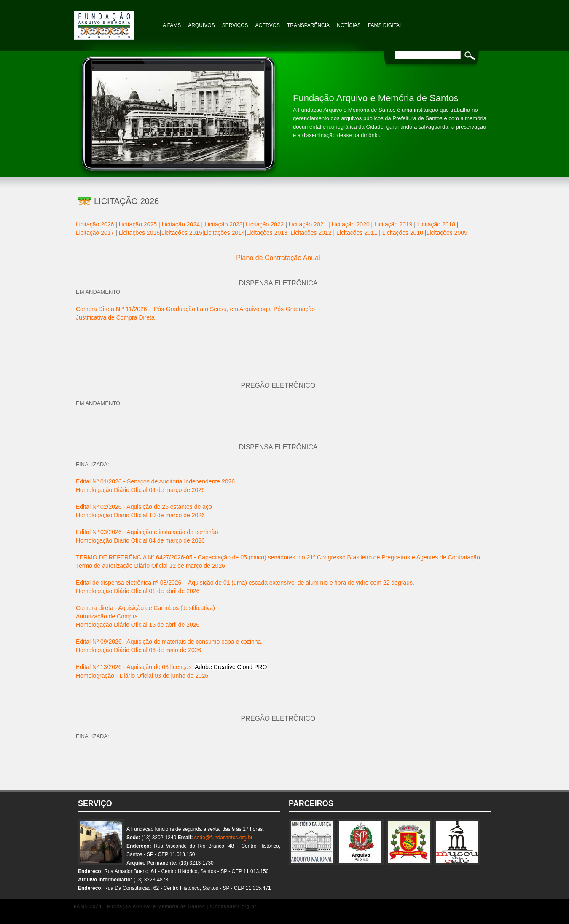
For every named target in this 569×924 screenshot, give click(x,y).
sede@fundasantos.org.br (223, 838)
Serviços (235, 25)
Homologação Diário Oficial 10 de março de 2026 (140, 515)
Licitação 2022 (265, 224)
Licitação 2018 (436, 224)
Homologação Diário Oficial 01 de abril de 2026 (138, 591)
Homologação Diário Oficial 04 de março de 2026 (140, 490)
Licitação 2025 (138, 224)
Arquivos (201, 25)
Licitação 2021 (309, 224)
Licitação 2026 (95, 224)
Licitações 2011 (357, 233)
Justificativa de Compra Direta (115, 317)
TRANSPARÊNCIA (308, 25)
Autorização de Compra (107, 616)
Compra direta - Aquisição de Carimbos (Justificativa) (145, 608)
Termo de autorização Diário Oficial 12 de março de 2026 (150, 566)
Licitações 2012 (311, 233)
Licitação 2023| (224, 224)
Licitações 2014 (224, 233)
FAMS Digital (385, 25)
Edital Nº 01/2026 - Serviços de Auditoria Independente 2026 (155, 481)
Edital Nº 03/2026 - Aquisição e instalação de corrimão (147, 532)
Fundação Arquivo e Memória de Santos (116, 21)
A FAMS (172, 25)
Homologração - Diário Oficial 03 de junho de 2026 (142, 676)
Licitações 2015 (182, 233)
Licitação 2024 (180, 224)
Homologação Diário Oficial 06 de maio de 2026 (138, 650)
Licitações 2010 (403, 233)
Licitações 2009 (447, 233)
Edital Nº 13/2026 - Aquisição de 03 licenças (171, 667)
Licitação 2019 (393, 224)
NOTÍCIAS (349, 25)
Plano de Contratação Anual (278, 258)
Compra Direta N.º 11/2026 (113, 309)
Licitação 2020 (350, 224)
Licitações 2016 (139, 233)
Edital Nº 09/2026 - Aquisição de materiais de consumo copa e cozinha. (169, 642)
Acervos (268, 25)
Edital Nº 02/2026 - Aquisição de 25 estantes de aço (144, 507)
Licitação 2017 (95, 233)
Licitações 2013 (268, 233)
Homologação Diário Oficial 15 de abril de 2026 (138, 625)
